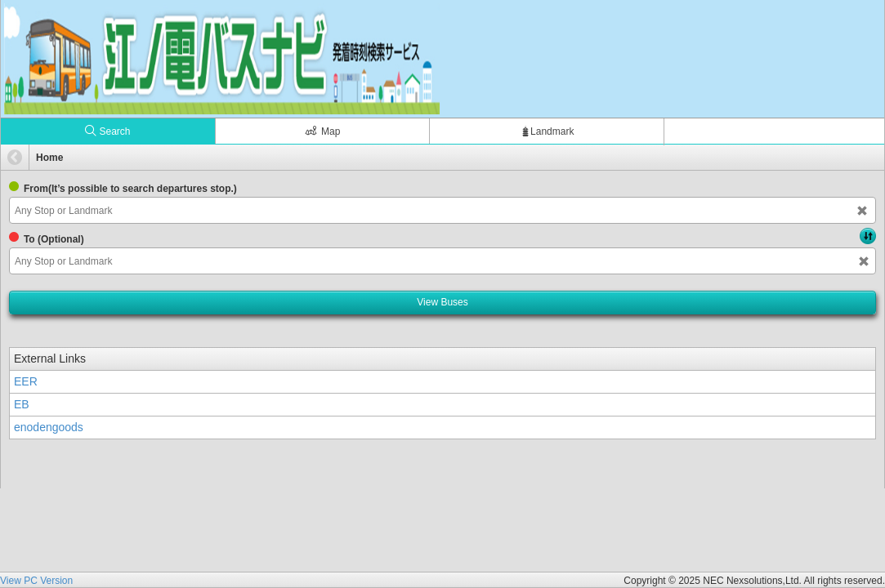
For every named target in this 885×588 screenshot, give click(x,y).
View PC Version (36, 581)
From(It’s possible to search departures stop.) (130, 189)
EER (26, 381)
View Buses (442, 302)
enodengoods (49, 427)
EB (22, 404)
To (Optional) (54, 239)
